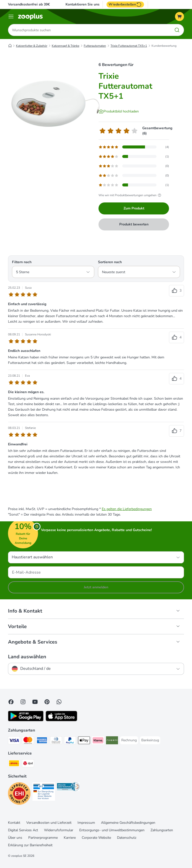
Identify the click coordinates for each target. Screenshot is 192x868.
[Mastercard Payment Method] (28, 741)
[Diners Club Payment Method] (56, 741)
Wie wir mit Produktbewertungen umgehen (130, 195)
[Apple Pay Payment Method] (84, 741)
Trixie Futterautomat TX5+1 (129, 46)
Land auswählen (27, 657)
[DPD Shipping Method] (28, 764)
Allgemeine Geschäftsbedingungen (128, 823)
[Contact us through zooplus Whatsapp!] (59, 702)
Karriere (70, 838)
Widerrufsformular (59, 830)
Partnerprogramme (43, 838)
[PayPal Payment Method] (70, 741)
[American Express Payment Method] (42, 741)
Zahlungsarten (162, 830)
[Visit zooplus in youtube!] (35, 702)
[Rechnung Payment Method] (129, 740)
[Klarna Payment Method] (98, 741)
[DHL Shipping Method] (14, 764)
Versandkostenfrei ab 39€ (29, 4)
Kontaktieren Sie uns (82, 4)
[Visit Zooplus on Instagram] (23, 702)
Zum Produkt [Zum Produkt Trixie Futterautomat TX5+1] (134, 208)
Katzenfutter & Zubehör (32, 46)
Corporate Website (96, 838)
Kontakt (14, 823)
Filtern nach (22, 262)
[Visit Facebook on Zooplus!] (11, 702)
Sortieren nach (110, 262)
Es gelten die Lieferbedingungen (127, 509)
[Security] (19, 794)
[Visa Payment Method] (14, 741)
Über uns (15, 838)
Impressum (86, 823)
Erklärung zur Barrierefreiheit (30, 845)
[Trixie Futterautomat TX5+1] (55, 104)
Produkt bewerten (134, 224)
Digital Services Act (23, 830)
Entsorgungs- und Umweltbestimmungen (112, 830)
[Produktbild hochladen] (119, 111)
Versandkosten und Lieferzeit (49, 823)
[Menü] (11, 16)
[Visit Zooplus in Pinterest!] (47, 702)
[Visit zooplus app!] (26, 720)
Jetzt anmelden (96, 587)
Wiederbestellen (125, 4)
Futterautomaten (95, 46)
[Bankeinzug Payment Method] (150, 740)
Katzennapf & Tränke (65, 46)
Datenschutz (127, 838)
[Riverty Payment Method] (112, 741)
